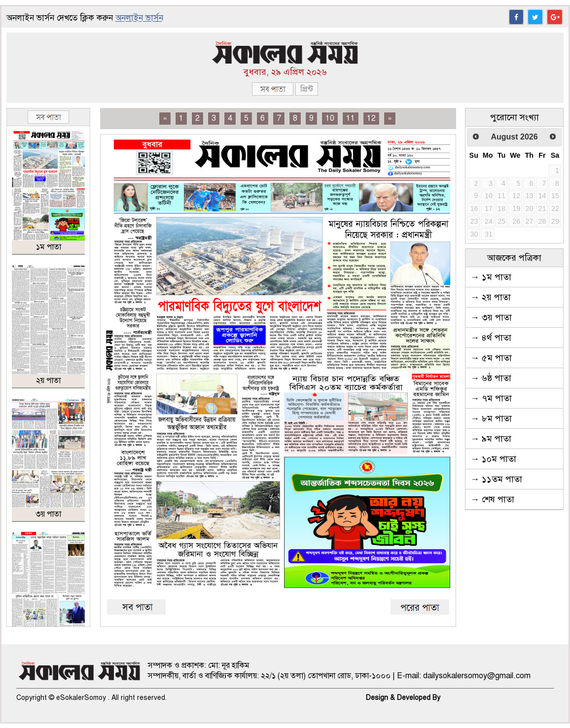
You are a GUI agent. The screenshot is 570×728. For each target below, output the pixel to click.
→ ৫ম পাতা (491, 358)
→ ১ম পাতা (491, 277)
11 (351, 118)
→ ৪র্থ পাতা (491, 338)
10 (330, 118)
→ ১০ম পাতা (493, 459)
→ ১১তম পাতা (496, 479)
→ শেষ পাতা (492, 499)
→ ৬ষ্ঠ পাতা (491, 378)
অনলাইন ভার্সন (139, 18)
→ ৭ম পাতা (491, 398)
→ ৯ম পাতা (491, 439)
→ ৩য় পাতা (491, 317)
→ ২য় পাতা (491, 297)
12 (371, 118)
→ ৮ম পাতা (491, 418)
